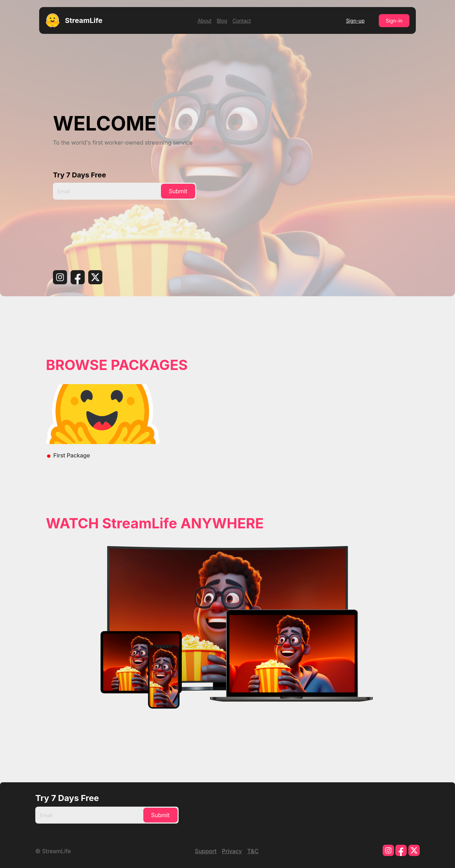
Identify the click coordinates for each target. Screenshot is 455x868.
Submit (178, 191)
